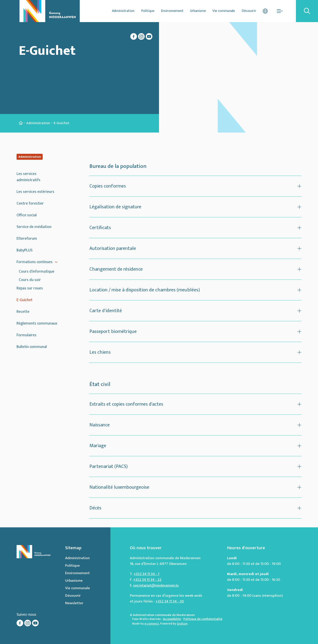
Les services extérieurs (35, 192)
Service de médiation (34, 227)
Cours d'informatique (37, 272)
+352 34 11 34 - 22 (147, 580)
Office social (27, 215)
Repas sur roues (30, 288)
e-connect (152, 624)
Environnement (172, 11)
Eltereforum (27, 239)
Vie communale (224, 11)
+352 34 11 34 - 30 (170, 601)
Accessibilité (172, 619)
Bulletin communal (32, 347)
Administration (123, 11)
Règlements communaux (37, 323)
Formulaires (26, 335)
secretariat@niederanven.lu (156, 585)
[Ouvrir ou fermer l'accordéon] (195, 186)
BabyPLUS (25, 250)
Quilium (182, 624)
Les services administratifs (28, 177)
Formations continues (35, 262)
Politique (148, 11)
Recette (23, 312)
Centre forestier (30, 203)
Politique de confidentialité (203, 619)
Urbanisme (198, 11)
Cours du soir (30, 280)
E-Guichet (25, 300)
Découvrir (249, 11)
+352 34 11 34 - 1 (146, 574)
